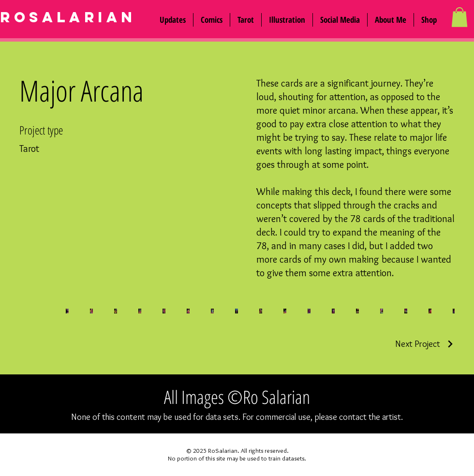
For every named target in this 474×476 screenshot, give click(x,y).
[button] (340, 20)
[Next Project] (425, 344)
